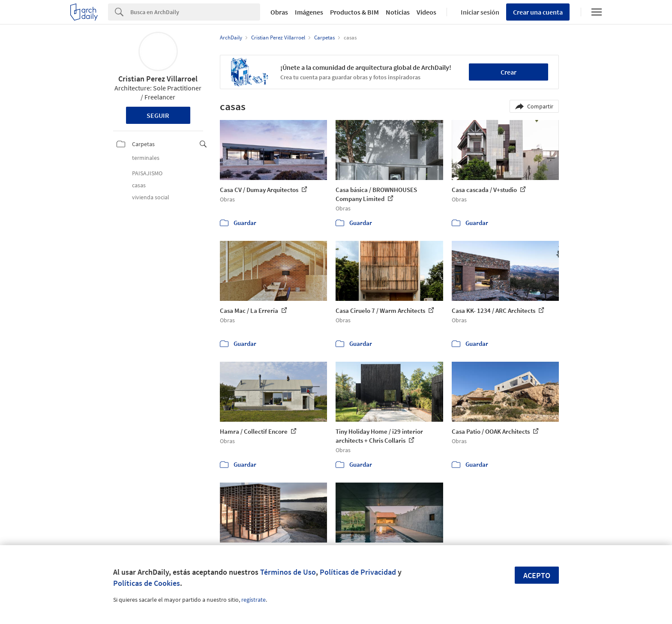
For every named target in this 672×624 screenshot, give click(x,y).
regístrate (253, 600)
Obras (279, 12)
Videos (426, 12)
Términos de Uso (288, 572)
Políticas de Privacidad (358, 572)
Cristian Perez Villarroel (158, 79)
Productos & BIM (354, 12)
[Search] (195, 12)
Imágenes (309, 12)
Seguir (158, 115)
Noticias (398, 12)
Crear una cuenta (538, 12)
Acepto (537, 575)
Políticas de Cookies (147, 583)
